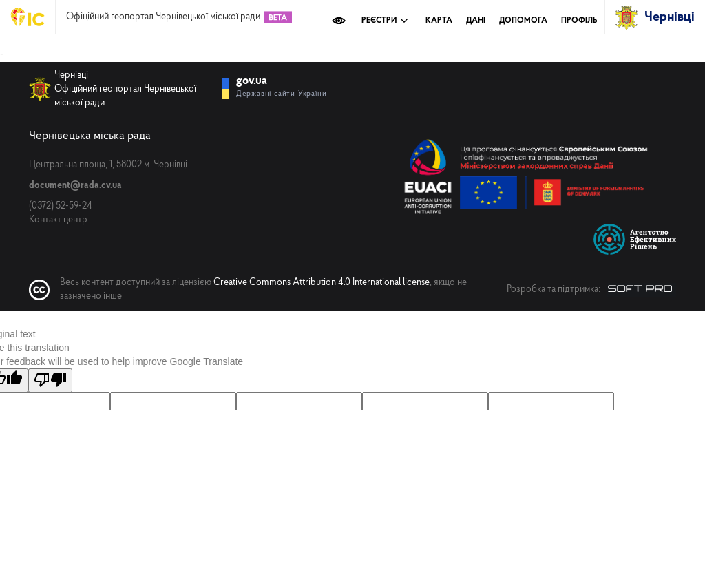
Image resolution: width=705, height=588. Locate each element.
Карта (439, 21)
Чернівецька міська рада (90, 136)
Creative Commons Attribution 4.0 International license (322, 283)
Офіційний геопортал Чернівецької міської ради (163, 17)
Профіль (579, 21)
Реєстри (385, 21)
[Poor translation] (50, 380)
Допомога (523, 21)
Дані (476, 21)
